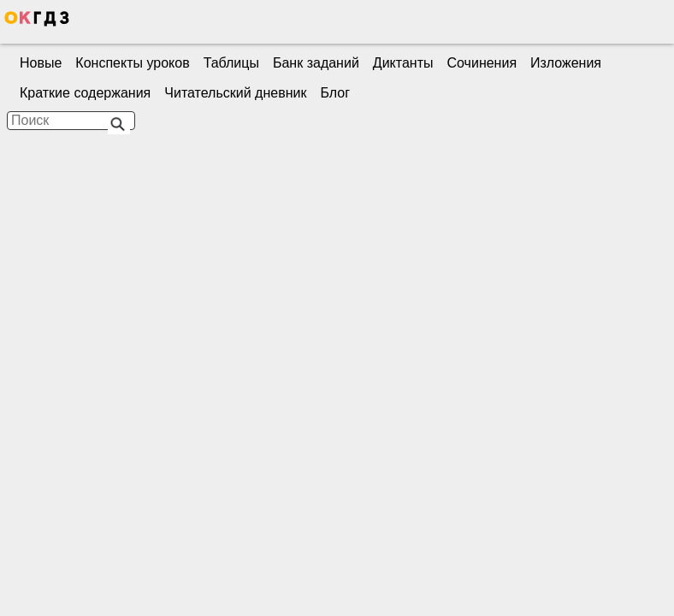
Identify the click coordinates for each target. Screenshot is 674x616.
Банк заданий (316, 63)
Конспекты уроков (132, 63)
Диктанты (403, 63)
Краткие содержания (85, 93)
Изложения (566, 63)
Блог (335, 93)
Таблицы (231, 63)
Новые (41, 63)
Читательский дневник (235, 93)
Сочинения (482, 63)
